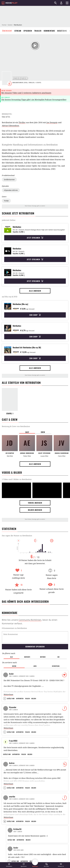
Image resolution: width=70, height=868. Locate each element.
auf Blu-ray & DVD (10, 297)
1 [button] (5, 720)
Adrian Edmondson (10, 126)
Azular (11, 662)
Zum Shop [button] (35, 315)
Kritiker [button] (43, 645)
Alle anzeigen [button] (35, 291)
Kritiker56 (17, 828)
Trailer (38, 31)
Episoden (28, 31)
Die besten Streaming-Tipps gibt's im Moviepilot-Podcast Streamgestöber (34, 100)
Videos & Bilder (12, 472)
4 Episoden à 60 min (11, 190)
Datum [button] (14, 654)
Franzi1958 (13, 729)
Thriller (6, 201)
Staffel (38, 82)
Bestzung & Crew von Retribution (16, 426)
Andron (12, 762)
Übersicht (7, 31)
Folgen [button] (27, 686)
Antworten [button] (20, 686)
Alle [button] (11, 645)
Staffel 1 (10, 413)
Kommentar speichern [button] (35, 634)
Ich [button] (58, 645)
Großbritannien (9, 180)
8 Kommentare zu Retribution (14, 628)
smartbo (12, 796)
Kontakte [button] (27, 645)
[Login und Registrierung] (61, 3)
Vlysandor (13, 695)
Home (4, 25)
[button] (9, 865)
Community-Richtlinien (30, 620)
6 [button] (5, 820)
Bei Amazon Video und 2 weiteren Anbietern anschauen (26, 93)
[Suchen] (55, 3)
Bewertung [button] (56, 654)
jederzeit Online (9, 220)
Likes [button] (35, 654)
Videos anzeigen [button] (35, 503)
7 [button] (5, 686)
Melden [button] (34, 686)
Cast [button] (27, 432)
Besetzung (62, 31)
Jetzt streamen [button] (35, 238)
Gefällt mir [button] (11, 686)
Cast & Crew (10, 420)
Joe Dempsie (52, 122)
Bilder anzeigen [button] (35, 510)
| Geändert (22, 664)
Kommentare (49, 31)
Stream (18, 31)
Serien (10, 25)
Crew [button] (43, 432)
